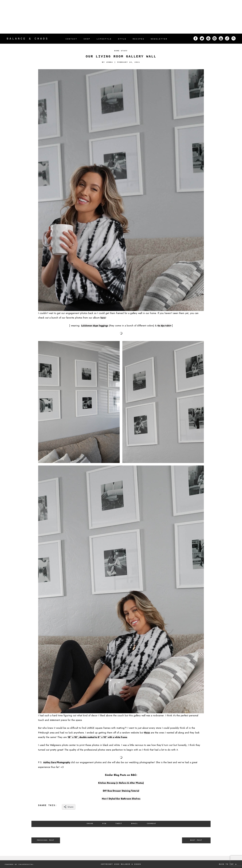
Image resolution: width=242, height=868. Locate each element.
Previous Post (46, 840)
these (147, 733)
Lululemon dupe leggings (94, 326)
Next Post (196, 840)
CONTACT (71, 39)
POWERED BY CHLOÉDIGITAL (20, 864)
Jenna (109, 62)
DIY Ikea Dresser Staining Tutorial (121, 791)
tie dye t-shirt (166, 326)
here (103, 318)
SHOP (87, 39)
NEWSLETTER (159, 39)
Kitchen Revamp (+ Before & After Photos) (121, 783)
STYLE (122, 39)
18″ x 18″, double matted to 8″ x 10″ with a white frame (102, 737)
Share (89, 824)
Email (135, 824)
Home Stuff (121, 51)
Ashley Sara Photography (58, 762)
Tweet (119, 824)
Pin (104, 824)
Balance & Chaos (28, 39)
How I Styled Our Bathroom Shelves (121, 799)
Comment (153, 824)
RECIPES (139, 39)
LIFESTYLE (104, 39)
